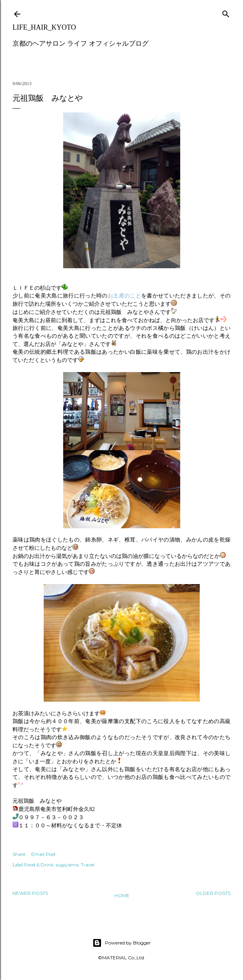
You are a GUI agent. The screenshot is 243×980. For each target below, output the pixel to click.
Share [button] (19, 854)
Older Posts (213, 893)
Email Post (43, 854)
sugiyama (67, 865)
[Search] (226, 12)
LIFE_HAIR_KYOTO (44, 27)
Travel (88, 865)
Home (122, 895)
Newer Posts (30, 893)
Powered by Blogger (122, 943)
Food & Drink (39, 865)
